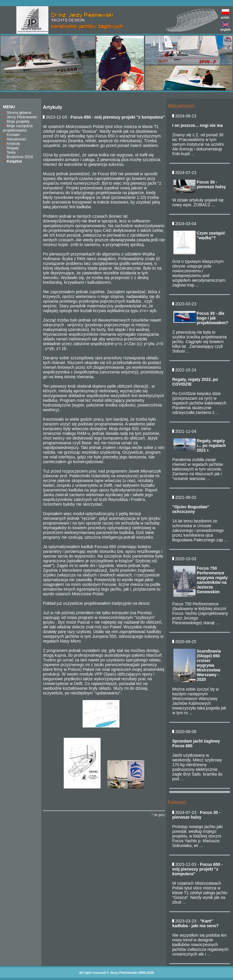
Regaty (11, 148)
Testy (9, 152)
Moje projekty (16, 121)
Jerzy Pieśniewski (20, 117)
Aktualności (14, 139)
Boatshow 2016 (18, 157)
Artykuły (12, 144)
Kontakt (11, 135)
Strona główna (17, 113)
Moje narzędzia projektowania (18, 128)
